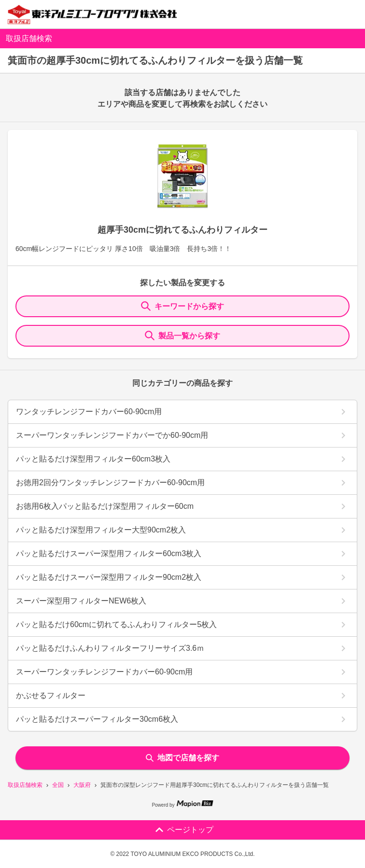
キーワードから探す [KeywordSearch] (182, 306)
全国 (58, 785)
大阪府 (82, 785)
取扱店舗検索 (25, 785)
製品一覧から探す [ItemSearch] (182, 336)
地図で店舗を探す (182, 758)
